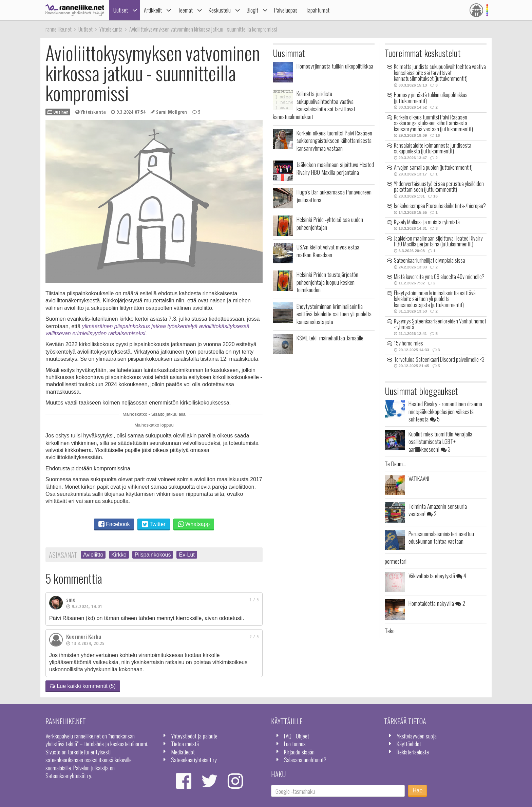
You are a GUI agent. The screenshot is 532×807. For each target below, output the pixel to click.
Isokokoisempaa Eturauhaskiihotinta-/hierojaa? (440, 206)
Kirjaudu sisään (299, 752)
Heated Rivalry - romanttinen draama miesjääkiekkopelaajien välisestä (445, 411)
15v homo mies (408, 343)
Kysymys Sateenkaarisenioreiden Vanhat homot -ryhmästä (440, 324)
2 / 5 (254, 636)
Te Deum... (395, 464)
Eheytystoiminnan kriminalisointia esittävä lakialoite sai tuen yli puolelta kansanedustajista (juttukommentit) (435, 299)
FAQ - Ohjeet (297, 736)
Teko (390, 631)
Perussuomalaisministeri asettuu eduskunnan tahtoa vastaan (441, 537)
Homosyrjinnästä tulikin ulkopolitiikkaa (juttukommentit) (431, 98)
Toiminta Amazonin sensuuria (438, 510)
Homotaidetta (437, 603)
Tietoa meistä (185, 744)
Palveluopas (286, 10)
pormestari (396, 561)
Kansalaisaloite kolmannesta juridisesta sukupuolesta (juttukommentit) (433, 148)
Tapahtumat (318, 10)
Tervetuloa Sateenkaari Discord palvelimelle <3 (439, 359)
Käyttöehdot (409, 744)
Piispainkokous (153, 555)
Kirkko (119, 555)
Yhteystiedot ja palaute (194, 736)
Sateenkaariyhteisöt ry (194, 759)
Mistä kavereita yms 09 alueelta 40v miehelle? (439, 277)
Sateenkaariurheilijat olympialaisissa (430, 260)
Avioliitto (93, 555)
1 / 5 (254, 599)
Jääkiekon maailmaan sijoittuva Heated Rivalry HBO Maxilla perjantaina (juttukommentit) (438, 241)
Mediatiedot (183, 752)
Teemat (185, 10)
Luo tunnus (295, 744)
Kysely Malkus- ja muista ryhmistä (427, 222)
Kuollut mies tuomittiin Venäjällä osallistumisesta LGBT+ (440, 441)
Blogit (252, 10)
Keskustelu (220, 10)
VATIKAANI (419, 478)
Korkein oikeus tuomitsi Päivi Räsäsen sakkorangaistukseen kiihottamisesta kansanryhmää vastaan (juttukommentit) (433, 123)
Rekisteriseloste (413, 752)
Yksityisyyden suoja (417, 736)
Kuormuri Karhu (84, 637)
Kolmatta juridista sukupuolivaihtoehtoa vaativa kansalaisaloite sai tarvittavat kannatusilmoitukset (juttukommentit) (440, 72)
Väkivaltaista (437, 576)
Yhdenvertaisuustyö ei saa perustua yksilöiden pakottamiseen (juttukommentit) (439, 187)
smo (71, 600)
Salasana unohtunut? (305, 759)
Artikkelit (153, 10)
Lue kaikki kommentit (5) (83, 686)
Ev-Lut (187, 555)
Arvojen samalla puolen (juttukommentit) (433, 167)
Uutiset (121, 10)
